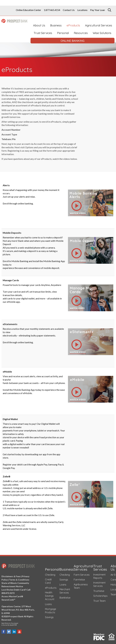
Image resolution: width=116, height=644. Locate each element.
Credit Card (48, 580)
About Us (39, 25)
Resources (81, 33)
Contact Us (69, 10)
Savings (49, 616)
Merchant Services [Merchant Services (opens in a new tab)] (65, 590)
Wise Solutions (102, 33)
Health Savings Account (50, 595)
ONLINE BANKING (72, 41)
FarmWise (79, 578)
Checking (50, 573)
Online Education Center (28, 10)
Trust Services (43, 33)
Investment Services (99, 583)
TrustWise (99, 590)
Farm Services (82, 573)
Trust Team (99, 599)
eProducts (73, 25)
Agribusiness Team (81, 585)
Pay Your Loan (97, 10)
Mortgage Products (51, 609)
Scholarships (100, 595)
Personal (63, 33)
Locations (82, 10)
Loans (48, 603)
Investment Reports (99, 575)
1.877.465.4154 (52, 10)
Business (56, 25)
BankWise (65, 596)
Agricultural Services (99, 25)
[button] (91, 203)
